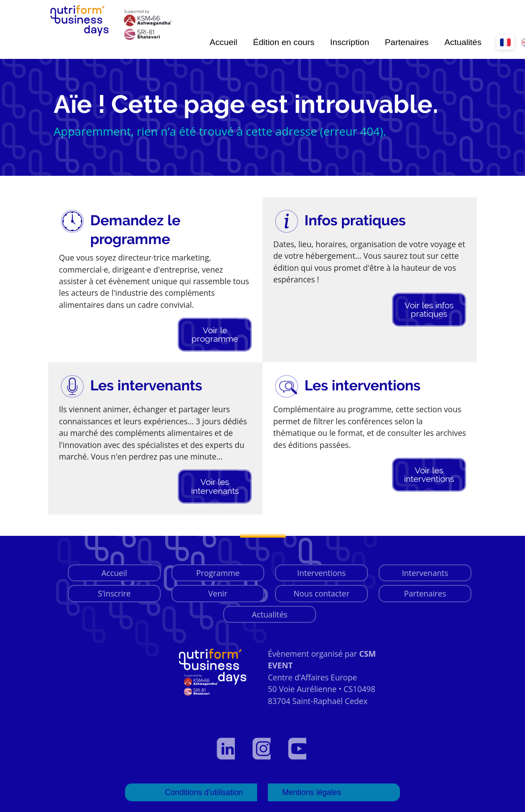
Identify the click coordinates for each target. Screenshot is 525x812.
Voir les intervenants (215, 486)
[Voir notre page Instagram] (262, 749)
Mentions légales (312, 792)
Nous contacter (321, 593)
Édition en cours (284, 42)
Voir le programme (215, 334)
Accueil (224, 42)
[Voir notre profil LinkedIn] (227, 749)
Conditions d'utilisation (204, 792)
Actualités (463, 42)
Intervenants (425, 573)
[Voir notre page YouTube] (298, 749)
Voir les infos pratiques (429, 309)
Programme (218, 573)
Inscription (349, 42)
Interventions (322, 573)
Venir (218, 593)
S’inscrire (114, 593)
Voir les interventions (429, 474)
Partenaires (407, 42)
